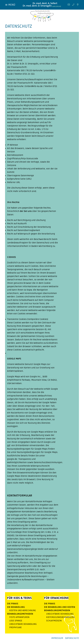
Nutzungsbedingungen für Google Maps (37, 452)
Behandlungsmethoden (20, 614)
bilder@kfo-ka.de (34, 86)
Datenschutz (72, 638)
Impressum (57, 638)
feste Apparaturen (19, 617)
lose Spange (16, 621)
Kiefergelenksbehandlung (61, 617)
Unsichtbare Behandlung (23, 624)
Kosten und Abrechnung (23, 610)
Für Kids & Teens (19, 598)
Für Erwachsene (56, 598)
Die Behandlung (16, 607)
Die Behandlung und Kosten (60, 607)
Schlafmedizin (54, 621)
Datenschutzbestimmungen (48, 462)
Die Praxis (13, 604)
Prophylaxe (15, 627)
